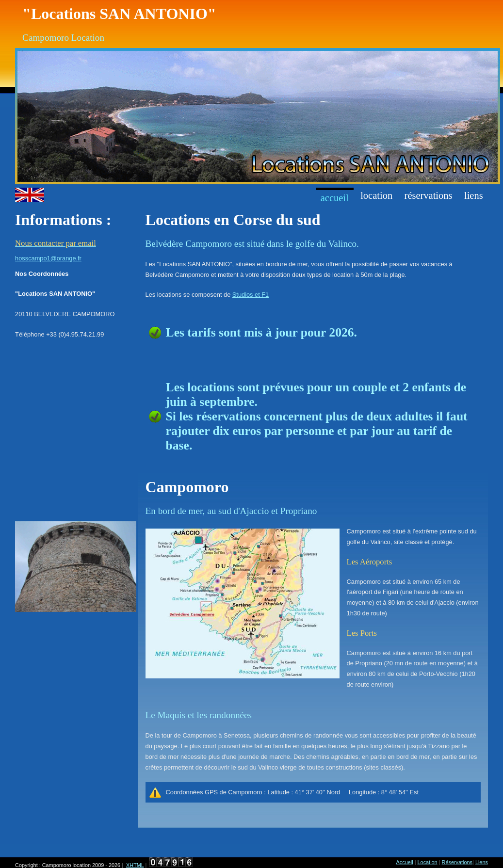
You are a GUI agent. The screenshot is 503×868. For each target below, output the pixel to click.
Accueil (335, 198)
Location (376, 195)
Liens (474, 195)
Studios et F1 (251, 295)
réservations (429, 195)
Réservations (457, 862)
